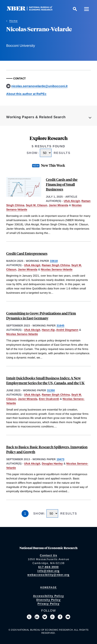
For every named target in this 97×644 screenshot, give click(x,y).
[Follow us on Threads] (52, 617)
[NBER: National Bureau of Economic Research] (33, 10)
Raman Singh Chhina (56, 265)
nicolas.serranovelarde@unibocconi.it (39, 86)
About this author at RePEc (26, 94)
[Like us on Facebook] (60, 617)
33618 (54, 261)
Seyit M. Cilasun (37, 205)
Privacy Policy (49, 604)
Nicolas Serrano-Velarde (57, 269)
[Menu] (87, 9)
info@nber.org (48, 571)
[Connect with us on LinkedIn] (37, 617)
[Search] (75, 9)
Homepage (48, 587)
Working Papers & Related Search (36, 117)
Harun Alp (48, 330)
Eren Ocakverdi (49, 399)
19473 (60, 459)
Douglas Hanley (52, 463)
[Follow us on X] (29, 617)
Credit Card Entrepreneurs (27, 253)
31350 (51, 390)
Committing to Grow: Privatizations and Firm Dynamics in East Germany (41, 316)
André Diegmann (67, 330)
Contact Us (48, 555)
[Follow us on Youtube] (68, 617)
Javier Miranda (59, 205)
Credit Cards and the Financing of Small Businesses (62, 184)
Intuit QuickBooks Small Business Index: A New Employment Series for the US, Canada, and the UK (45, 380)
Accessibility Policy (48, 596)
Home (14, 21)
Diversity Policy (49, 600)
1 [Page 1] (25, 514)
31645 (60, 325)
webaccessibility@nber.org (48, 575)
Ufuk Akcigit (72, 201)
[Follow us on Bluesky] (45, 617)
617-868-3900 (48, 567)
